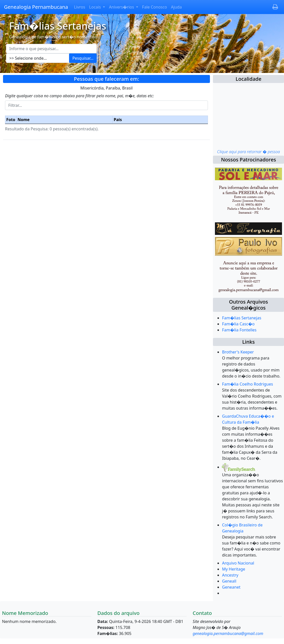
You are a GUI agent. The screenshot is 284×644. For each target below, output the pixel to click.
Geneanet (231, 587)
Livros (80, 7)
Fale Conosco (155, 7)
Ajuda (176, 7)
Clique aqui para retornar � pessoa (248, 152)
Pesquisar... (83, 58)
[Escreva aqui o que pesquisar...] (51, 49)
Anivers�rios (122, 7)
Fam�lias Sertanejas (242, 318)
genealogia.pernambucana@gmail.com (228, 633)
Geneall (229, 581)
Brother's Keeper (238, 352)
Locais (96, 7)
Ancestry (230, 575)
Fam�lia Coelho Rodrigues (247, 384)
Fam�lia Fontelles (239, 330)
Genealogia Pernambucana (36, 7)
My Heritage (234, 569)
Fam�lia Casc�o (238, 324)
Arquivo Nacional (238, 563)
